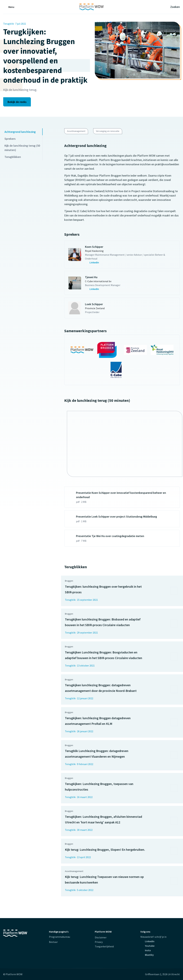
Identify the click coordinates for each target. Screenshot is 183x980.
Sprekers (10, 139)
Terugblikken (13, 157)
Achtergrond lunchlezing (20, 132)
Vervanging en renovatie (108, 131)
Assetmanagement (76, 131)
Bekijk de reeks (17, 102)
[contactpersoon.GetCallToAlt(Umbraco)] (130, 262)
